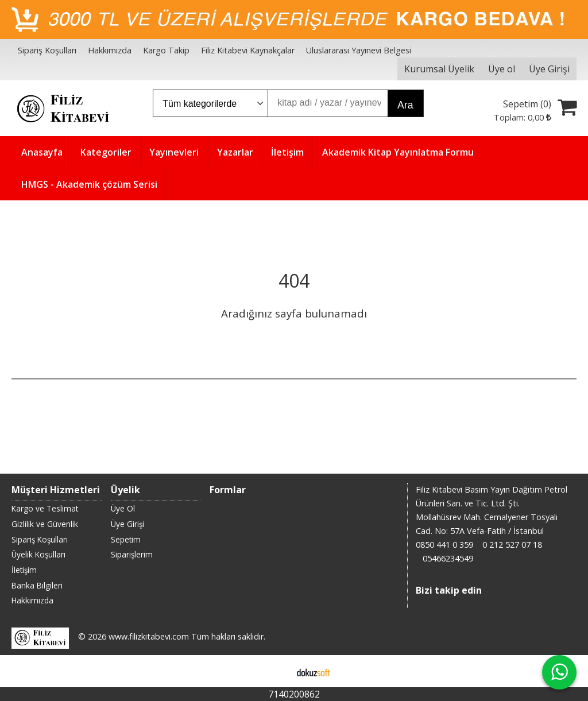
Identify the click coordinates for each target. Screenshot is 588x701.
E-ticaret (276, 671)
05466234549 (448, 558)
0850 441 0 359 (444, 545)
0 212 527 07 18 (512, 545)
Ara (405, 105)
